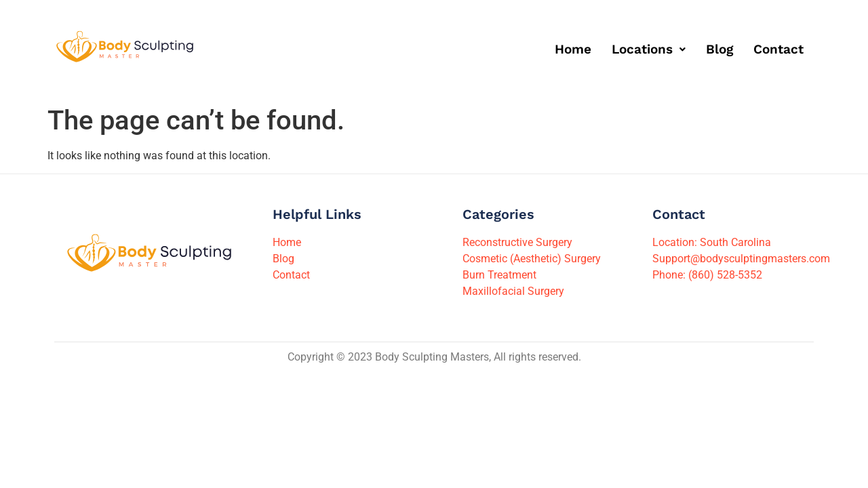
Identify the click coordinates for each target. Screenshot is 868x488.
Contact (778, 49)
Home (573, 49)
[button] (649, 49)
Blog (719, 49)
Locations (649, 49)
